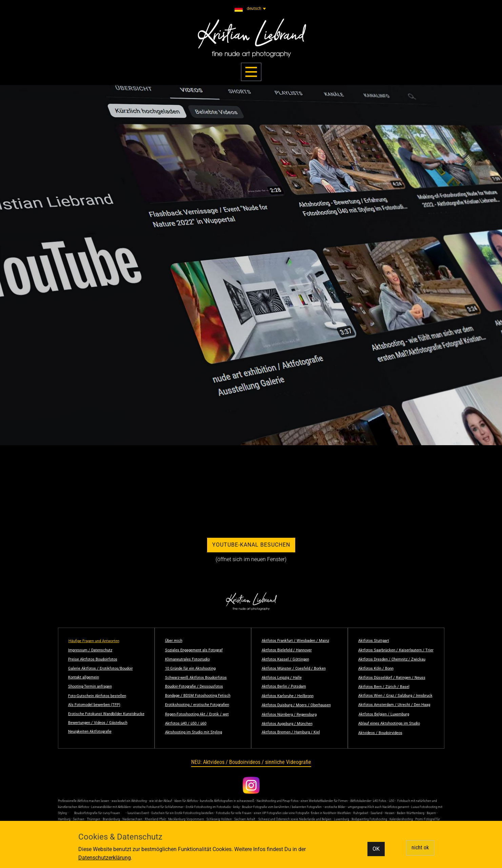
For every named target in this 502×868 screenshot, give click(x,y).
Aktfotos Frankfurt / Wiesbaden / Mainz (295, 641)
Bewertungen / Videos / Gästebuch (98, 723)
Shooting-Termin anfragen (90, 686)
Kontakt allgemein (84, 677)
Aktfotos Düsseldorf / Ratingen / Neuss (392, 678)
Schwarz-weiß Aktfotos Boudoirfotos (196, 678)
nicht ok (420, 847)
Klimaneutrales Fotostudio (187, 659)
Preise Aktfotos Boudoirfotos (93, 659)
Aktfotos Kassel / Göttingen (285, 659)
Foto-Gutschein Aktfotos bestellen (97, 696)
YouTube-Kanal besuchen (251, 545)
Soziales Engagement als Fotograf (194, 650)
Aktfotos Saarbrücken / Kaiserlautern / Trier (396, 650)
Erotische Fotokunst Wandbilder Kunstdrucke (106, 714)
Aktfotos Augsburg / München (287, 724)
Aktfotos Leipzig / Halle (282, 678)
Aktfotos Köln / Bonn (376, 668)
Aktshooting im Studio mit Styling (194, 732)
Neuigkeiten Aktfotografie (90, 732)
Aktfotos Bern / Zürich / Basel (384, 687)
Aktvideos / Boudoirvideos (380, 733)
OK (376, 849)
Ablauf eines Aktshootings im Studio (389, 723)
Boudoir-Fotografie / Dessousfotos (194, 686)
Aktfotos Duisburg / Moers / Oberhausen (296, 705)
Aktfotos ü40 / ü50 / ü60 (186, 723)
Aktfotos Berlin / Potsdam (284, 686)
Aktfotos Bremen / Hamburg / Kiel (291, 732)
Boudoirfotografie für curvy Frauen (97, 813)
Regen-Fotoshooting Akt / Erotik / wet (197, 714)
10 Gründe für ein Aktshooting (190, 668)
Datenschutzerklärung (105, 858)
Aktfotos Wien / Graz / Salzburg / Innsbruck (395, 696)
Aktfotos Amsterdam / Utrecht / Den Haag (394, 705)
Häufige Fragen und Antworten (94, 641)
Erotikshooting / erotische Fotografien (197, 705)
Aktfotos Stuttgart (374, 641)
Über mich (174, 641)
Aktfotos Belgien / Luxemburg (384, 714)
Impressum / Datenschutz (90, 650)
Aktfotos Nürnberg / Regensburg (289, 715)
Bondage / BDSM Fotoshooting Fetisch (198, 696)
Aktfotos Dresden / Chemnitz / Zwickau (392, 659)
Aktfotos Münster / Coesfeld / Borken (294, 668)
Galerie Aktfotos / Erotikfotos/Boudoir (101, 668)
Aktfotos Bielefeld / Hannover (287, 650)
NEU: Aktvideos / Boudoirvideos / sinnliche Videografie (251, 762)
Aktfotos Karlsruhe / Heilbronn (288, 696)
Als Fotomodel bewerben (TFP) (94, 705)
